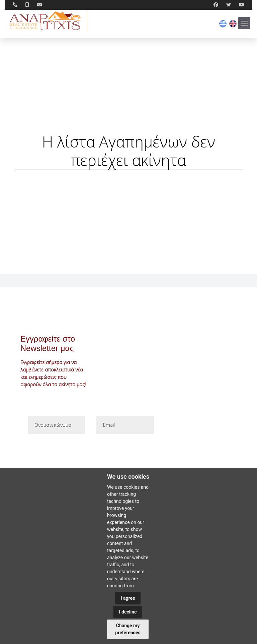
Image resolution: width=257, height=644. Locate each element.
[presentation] (78, 451)
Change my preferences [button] (128, 629)
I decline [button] (128, 612)
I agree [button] (128, 598)
